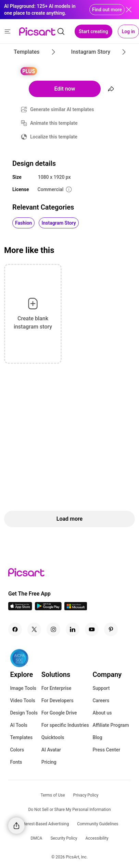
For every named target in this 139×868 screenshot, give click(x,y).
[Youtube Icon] (92, 629)
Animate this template (54, 123)
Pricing (49, 762)
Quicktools (53, 737)
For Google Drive (59, 713)
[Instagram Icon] (53, 629)
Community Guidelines (98, 824)
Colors (17, 750)
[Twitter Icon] (34, 629)
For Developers (58, 700)
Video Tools (22, 700)
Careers (101, 700)
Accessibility (97, 838)
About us (102, 713)
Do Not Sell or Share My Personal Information (69, 810)
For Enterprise (56, 688)
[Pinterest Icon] (111, 629)
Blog (97, 737)
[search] (61, 31)
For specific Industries (65, 725)
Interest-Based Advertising (45, 824)
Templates (21, 737)
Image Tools (23, 688)
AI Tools (19, 725)
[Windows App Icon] (76, 608)
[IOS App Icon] (20, 608)
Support (101, 688)
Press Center (106, 750)
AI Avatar (51, 750)
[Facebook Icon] (15, 629)
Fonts (16, 762)
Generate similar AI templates (62, 109)
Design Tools (24, 713)
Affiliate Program (111, 725)
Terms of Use (53, 795)
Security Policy (64, 838)
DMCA (36, 838)
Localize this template (54, 137)
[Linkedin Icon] (73, 629)
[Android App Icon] (48, 608)
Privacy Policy (86, 795)
